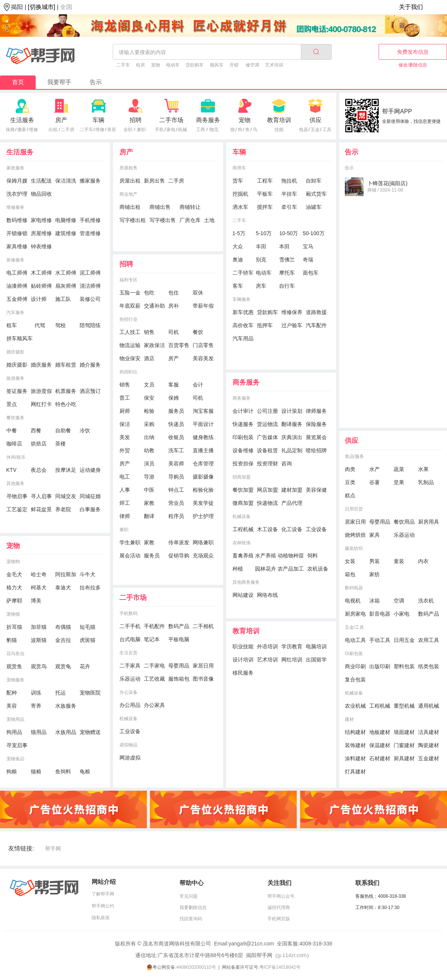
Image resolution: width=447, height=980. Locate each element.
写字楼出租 (133, 220)
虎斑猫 (88, 640)
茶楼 (60, 444)
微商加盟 (243, 503)
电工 (125, 477)
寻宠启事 (17, 745)
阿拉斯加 (66, 574)
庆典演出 (292, 437)
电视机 (353, 601)
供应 (316, 120)
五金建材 (429, 758)
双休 (198, 293)
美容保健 (316, 490)
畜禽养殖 (243, 556)
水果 (423, 469)
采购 (149, 424)
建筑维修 (66, 233)
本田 (284, 246)
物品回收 (41, 194)
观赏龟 (63, 666)
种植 (238, 569)
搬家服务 (90, 181)
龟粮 (85, 772)
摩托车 (287, 273)
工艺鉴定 (17, 509)
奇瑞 (308, 260)
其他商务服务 (246, 582)
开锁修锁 (17, 233)
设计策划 (292, 411)
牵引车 (289, 207)
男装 (375, 561)
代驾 (40, 325)
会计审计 (243, 411)
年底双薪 (130, 306)
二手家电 (154, 666)
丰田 (261, 246)
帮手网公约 (103, 906)
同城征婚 (90, 496)
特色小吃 (66, 404)
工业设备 (130, 731)
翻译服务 (292, 424)
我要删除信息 (193, 908)
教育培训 (279, 120)
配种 (12, 693)
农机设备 (318, 569)
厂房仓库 (190, 220)
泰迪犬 (63, 587)
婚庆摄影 (15, 352)
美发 (125, 437)
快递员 (176, 424)
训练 (36, 693)
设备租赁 (267, 450)
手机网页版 (279, 919)
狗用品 (14, 732)
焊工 (125, 503)
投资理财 (267, 464)
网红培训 (292, 660)
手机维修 (90, 220)
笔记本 (152, 639)
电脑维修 (66, 220)
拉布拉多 (90, 587)
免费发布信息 (413, 52)
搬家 (22, 130)
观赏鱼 (14, 666)
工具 (327, 130)
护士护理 (203, 516)
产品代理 (292, 503)
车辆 (98, 120)
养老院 (63, 509)
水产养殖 (266, 556)
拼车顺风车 (20, 338)
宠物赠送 (90, 732)
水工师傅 (66, 273)
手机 (159, 130)
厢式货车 (316, 194)
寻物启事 (17, 496)
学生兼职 (130, 542)
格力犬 (14, 587)
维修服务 (15, 207)
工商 (201, 130)
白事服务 (90, 509)
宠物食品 (15, 759)
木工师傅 (41, 273)
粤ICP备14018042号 (280, 967)
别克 (261, 260)
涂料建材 (355, 758)
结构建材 (355, 732)
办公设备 (128, 692)
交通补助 (154, 306)
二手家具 (130, 666)
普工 (125, 398)
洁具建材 (429, 732)
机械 (183, 130)
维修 (33, 130)
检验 (149, 411)
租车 (12, 325)
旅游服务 (15, 378)
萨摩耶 (14, 601)
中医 (149, 490)
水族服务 (66, 706)
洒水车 (240, 207)
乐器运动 (130, 679)
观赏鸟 (39, 666)
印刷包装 (243, 437)
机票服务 (66, 391)
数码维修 (17, 220)
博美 (36, 601)
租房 (140, 65)
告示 (96, 82)
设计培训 (243, 660)
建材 (349, 719)
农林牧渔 (242, 543)
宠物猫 (13, 614)
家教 (149, 503)
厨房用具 (429, 522)
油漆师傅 (17, 286)
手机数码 (128, 613)
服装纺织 (354, 548)
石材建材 (380, 758)
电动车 (173, 65)
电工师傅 (17, 273)
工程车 (265, 181)
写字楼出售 (163, 220)
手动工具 (380, 640)
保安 (149, 398)
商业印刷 (355, 666)
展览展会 (316, 437)
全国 (66, 7)
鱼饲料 (63, 772)
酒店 (149, 358)
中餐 (12, 430)
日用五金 (404, 640)
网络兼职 (203, 542)
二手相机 (203, 626)
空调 (399, 601)
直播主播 (203, 450)
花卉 (85, 666)
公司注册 (267, 411)
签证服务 (17, 391)
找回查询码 (191, 919)
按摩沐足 (66, 470)
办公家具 (154, 705)
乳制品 (426, 482)
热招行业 (128, 319)
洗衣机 (426, 601)
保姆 (10, 130)
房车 (261, 286)
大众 (238, 246)
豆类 (350, 482)
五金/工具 (354, 627)
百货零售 (179, 345)
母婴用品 (179, 666)
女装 (350, 561)
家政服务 (15, 168)
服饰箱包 (179, 679)
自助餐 (63, 430)
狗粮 (12, 772)
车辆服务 (242, 299)
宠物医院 (90, 693)
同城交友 (66, 496)
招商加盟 (242, 477)
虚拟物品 (128, 745)
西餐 (36, 430)
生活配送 (41, 181)
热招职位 (128, 372)
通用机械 (429, 706)
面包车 (311, 273)
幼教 (149, 450)
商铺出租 (130, 207)
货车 (238, 181)
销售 (149, 332)
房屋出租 (130, 181)
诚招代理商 (279, 908)
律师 (125, 516)
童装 (399, 561)
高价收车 (243, 325)
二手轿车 (243, 273)
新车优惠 (243, 312)
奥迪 (238, 260)
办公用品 (130, 705)
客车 (238, 286)
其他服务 (15, 483)
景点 (12, 404)
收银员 (176, 437)
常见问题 (189, 896)
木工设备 (267, 529)
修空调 (252, 65)
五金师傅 (17, 299)
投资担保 (243, 464)
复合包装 (355, 680)
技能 (279, 130)
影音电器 (380, 614)
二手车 (123, 65)
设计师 (39, 299)
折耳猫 (14, 627)
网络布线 (267, 595)
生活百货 (128, 653)
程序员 (176, 516)
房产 (61, 120)
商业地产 (128, 194)
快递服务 (243, 424)
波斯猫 (39, 640)
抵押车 (265, 325)
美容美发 (203, 358)
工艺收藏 (154, 679)
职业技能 (243, 646)
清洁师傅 (90, 286)
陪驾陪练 (90, 325)
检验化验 (203, 490)
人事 (125, 490)
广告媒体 (267, 437)
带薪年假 (203, 306)
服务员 (176, 411)
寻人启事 (41, 496)
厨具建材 (404, 758)
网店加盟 (267, 490)
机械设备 (128, 719)
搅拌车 (265, 207)
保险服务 (316, 424)
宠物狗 (13, 562)
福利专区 (128, 280)
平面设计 (203, 424)
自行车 (287, 286)
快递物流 (267, 503)
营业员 (176, 503)
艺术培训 (274, 65)
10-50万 (288, 233)
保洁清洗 (66, 181)
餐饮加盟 (243, 490)
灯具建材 (355, 772)
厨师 (125, 411)
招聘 (136, 120)
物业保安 (130, 358)
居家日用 (355, 522)
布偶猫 (63, 627)
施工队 (63, 299)
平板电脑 (179, 639)
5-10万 (264, 233)
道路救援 (316, 312)
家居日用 (203, 666)
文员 (149, 385)
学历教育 (292, 646)
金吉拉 (63, 640)
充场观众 (203, 556)
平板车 (265, 194)
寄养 (36, 706)
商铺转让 (190, 207)
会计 (198, 385)
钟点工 (176, 490)
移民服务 (243, 673)
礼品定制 (292, 450)
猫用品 (39, 732)
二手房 (68, 130)
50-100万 (314, 233)
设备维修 (243, 450)
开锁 (234, 65)
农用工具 (429, 640)
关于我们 (411, 7)
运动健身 (90, 470)
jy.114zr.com (292, 955)
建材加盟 (292, 490)
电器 (304, 130)
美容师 (176, 464)
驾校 (60, 325)
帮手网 (53, 849)
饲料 (313, 556)
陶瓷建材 (429, 745)
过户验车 (292, 325)
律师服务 (316, 411)
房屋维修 (41, 233)
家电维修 (41, 220)
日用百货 (354, 509)
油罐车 (314, 207)
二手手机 (130, 626)
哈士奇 (39, 574)
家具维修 (17, 246)
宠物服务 (15, 680)
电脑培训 (316, 646)
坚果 (399, 482)
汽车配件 (316, 325)
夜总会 (39, 470)
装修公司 (90, 299)
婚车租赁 (66, 365)
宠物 (156, 65)
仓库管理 (203, 464)
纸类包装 (429, 666)
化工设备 (292, 529)
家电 (171, 130)
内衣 (423, 561)
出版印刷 (380, 666)
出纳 (149, 437)
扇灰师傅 (66, 286)
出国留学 (316, 660)
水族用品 (66, 732)
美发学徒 (203, 503)
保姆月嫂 (17, 181)
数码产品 (179, 626)
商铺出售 (160, 207)
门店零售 (203, 345)
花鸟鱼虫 (15, 654)
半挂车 (289, 194)
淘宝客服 (203, 411)
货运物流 (267, 424)
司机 (174, 332)
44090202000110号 (196, 967)
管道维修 (90, 233)
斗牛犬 (88, 574)
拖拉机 (289, 181)
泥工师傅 (90, 273)
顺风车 (217, 65)
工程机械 (243, 529)
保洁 (125, 424)
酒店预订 (90, 391)
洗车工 (176, 450)
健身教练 (203, 437)
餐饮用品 (404, 522)
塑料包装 (404, 666)
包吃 (149, 293)
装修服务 (15, 260)
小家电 (402, 614)
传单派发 (179, 542)
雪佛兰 (287, 260)
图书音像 (203, 679)
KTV (11, 470)
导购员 (176, 477)
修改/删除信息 (413, 65)
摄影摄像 (203, 477)
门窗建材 (404, 745)
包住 (174, 293)
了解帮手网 (103, 894)
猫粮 (36, 772)
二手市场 (171, 120)
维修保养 (292, 312)
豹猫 (12, 640)
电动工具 (355, 640)
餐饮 (198, 332)
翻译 (149, 516)
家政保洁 (154, 345)
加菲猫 (39, 627)
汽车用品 (243, 338)
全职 (128, 130)
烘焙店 (39, 444)
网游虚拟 (130, 758)
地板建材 (380, 732)
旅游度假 (41, 391)
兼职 (141, 130)
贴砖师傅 (41, 286)
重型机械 (404, 706)
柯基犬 (39, 587)
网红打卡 (41, 404)
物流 (214, 130)
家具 (375, 535)
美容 (112, 130)
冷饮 (85, 430)
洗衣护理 (17, 194)
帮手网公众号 (281, 896)
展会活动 (130, 556)
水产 (375, 469)
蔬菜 (399, 469)
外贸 (125, 450)
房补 (174, 306)
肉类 (350, 469)
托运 (60, 693)
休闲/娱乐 (16, 457)
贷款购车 (195, 65)
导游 (149, 477)
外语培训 (267, 646)
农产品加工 (291, 569)
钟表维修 (41, 246)
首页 (18, 82)
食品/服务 (354, 456)
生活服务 (22, 120)
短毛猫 (88, 627)
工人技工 (130, 332)
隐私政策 (101, 918)
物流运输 (130, 345)
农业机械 (355, 706)
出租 (53, 130)
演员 (149, 464)
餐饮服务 (15, 418)
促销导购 (179, 556)
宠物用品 (15, 719)
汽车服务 (15, 313)
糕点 (350, 495)
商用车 (239, 168)
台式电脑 (130, 639)
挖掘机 (240, 194)
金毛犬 (14, 574)
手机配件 (154, 626)
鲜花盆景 (41, 509)
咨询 (287, 464)
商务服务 (208, 120)
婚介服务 (90, 365)
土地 (209, 220)
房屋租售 (128, 168)
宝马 (308, 246)
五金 (315, 130)
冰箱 (375, 601)
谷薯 (375, 482)
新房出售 (154, 181)
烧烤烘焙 (355, 535)
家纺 (375, 574)
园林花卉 (266, 569)
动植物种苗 (291, 556)
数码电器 (354, 588)
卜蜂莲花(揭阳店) (387, 183)
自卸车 (314, 181)
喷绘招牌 (316, 450)
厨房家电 (355, 614)
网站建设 (243, 595)
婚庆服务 (41, 365)
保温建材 (380, 745)
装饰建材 (355, 745)
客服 (174, 385)
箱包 (350, 574)
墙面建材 (404, 732)
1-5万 (239, 233)
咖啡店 (14, 444)
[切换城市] (42, 7)
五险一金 (130, 293)
